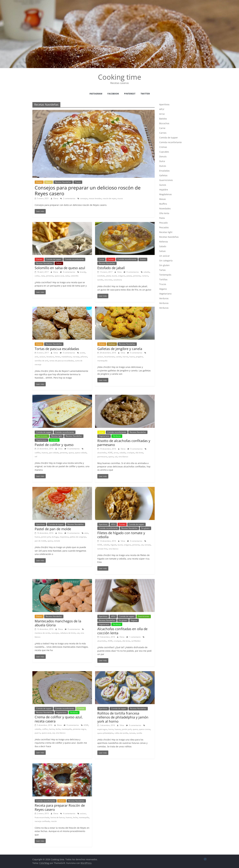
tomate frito (102, 549)
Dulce (162, 161)
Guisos (143, 259)
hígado (114, 545)
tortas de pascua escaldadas (62, 361)
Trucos (78, 182)
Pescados (164, 227)
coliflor (38, 453)
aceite (82, 353)
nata (43, 276)
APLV (113, 524)
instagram (96, 94)
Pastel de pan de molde (53, 529)
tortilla (139, 733)
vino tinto (108, 280)
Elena (56, 198)
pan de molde (40, 541)
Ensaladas (164, 171)
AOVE (110, 453)
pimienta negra (79, 729)
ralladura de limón (68, 633)
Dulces (39, 182)
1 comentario (133, 637)
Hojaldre (164, 190)
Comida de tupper (54, 259)
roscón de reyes (109, 198)
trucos (120, 198)
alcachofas (102, 453)
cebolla (147, 272)
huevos (45, 453)
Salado (163, 246)
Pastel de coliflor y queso (54, 445)
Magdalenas (165, 194)
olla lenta (139, 453)
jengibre (139, 357)
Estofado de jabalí (111, 268)
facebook (113, 94)
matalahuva (66, 357)
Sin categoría (166, 261)
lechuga (55, 537)
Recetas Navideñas (63, 182)
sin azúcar (165, 256)
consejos (84, 198)
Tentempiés (165, 275)
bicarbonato (109, 357)
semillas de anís (41, 361)
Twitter (145, 94)
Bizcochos (164, 123)
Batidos (163, 119)
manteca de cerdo (42, 633)
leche (58, 729)
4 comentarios (68, 813)
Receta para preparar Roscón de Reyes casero (60, 807)
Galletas (112, 344)
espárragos (102, 729)
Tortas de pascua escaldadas (57, 349)
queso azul (59, 276)
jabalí (108, 276)
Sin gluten (145, 528)
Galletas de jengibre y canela (120, 349)
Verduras (54, 440)
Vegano (134, 620)
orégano (122, 276)
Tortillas (163, 279)
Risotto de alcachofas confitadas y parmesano (124, 443)
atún (86, 533)
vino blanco (123, 457)
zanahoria (118, 280)
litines (58, 357)
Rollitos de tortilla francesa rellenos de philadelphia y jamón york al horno (123, 717)
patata (129, 276)
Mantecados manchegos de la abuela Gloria (58, 623)
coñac (37, 276)
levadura (50, 357)
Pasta (162, 218)
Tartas (162, 270)
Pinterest (130, 94)
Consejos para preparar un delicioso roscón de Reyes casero (88, 190)
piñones (84, 357)
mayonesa (64, 537)
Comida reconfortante (74, 259)
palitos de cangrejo (78, 537)
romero (145, 276)
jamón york (46, 537)
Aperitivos (40, 524)
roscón (54, 821)
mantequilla (102, 361)
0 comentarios (68, 272)
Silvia (120, 272)
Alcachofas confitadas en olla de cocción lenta (122, 631)
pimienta (50, 276)
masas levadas (95, 198)
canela (119, 357)
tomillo (100, 280)
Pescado (163, 223)
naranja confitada (42, 821)
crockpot (131, 453)
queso (71, 453)
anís (36, 357)
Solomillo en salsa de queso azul (60, 268)
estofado (101, 276)
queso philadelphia (105, 733)
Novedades (165, 208)
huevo (132, 357)
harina (125, 357)
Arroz (101, 432)
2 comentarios (68, 198)
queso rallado (81, 453)
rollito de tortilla (121, 733)
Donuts (163, 156)
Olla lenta (164, 213)
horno (111, 729)
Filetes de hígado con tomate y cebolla (121, 535)
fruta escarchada (42, 817)
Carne (101, 259)
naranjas (55, 633)
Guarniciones (42, 436)
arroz (116, 453)
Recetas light (57, 436)
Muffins (163, 204)
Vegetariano (41, 440)
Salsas (59, 263)
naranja (76, 357)
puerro (38, 733)
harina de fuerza (57, 817)
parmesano (102, 457)
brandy (83, 272)
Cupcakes (164, 152)
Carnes (39, 259)
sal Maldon (136, 641)
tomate (57, 541)
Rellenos (164, 242)
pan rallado (54, 453)
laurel (114, 276)
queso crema (145, 729)
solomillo (75, 276)
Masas (49, 182)
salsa (67, 276)
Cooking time (120, 77)
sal (36, 456)
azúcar (42, 357)
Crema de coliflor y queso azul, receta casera (59, 719)
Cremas (81, 708)
